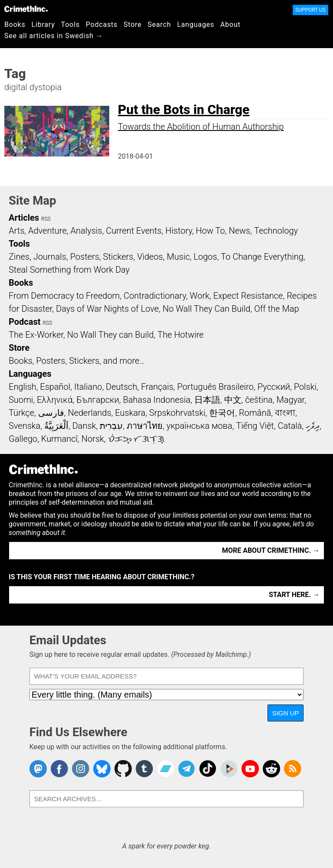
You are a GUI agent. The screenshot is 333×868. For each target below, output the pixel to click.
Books (15, 24)
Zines (19, 257)
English (23, 387)
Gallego (23, 439)
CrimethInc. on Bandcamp (166, 769)
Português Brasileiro (215, 387)
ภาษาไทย (145, 426)
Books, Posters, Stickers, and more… (77, 361)
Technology (276, 231)
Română (255, 413)
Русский (274, 387)
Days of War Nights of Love (107, 309)
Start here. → (294, 595)
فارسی (51, 413)
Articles (24, 218)
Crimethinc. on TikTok (208, 769)
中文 (233, 400)
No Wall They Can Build (207, 309)
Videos (150, 257)
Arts (16, 231)
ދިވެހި (313, 426)
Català (290, 426)
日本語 (207, 400)
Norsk (93, 439)
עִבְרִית (111, 426)
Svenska (24, 426)
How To (211, 231)
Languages (196, 24)
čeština (259, 400)
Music (178, 257)
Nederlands (89, 413)
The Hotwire (180, 335)
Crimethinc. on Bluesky (102, 769)
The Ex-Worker (36, 335)
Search (160, 24)
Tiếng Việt (255, 426)
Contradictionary (155, 296)
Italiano (88, 387)
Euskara (130, 413)
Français (157, 387)
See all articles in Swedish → (54, 36)
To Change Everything (262, 257)
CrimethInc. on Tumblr (144, 769)
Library (43, 24)
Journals (50, 257)
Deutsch (121, 387)
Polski (305, 387)
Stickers (118, 257)
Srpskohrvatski (177, 413)
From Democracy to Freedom (64, 296)
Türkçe (21, 413)
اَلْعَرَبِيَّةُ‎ (56, 426)
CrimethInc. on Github (123, 769)
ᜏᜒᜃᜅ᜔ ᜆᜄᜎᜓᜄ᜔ (137, 439)
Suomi (21, 400)
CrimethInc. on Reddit (271, 769)
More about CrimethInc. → (271, 550)
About (230, 24)
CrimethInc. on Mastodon (38, 769)
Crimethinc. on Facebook (59, 769)
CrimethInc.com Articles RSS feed (293, 769)
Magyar (290, 400)
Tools (70, 24)
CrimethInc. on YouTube (250, 769)
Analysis (86, 231)
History (179, 231)
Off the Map (276, 309)
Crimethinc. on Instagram (81, 769)
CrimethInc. (26, 9)
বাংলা (285, 413)
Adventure (47, 231)
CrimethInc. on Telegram (186, 769)
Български (98, 400)
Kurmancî (59, 439)
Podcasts (102, 24)
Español (55, 387)
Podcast (24, 322)
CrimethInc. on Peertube (229, 769)
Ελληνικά (55, 400)
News (239, 231)
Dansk (84, 426)
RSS (46, 219)
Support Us (310, 10)
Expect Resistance (248, 296)
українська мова (199, 426)
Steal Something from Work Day (69, 270)
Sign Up (286, 713)
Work (200, 296)
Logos (205, 257)
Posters (85, 257)
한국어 (222, 413)
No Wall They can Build (111, 335)
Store (132, 24)
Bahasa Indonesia (157, 400)
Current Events (134, 231)
